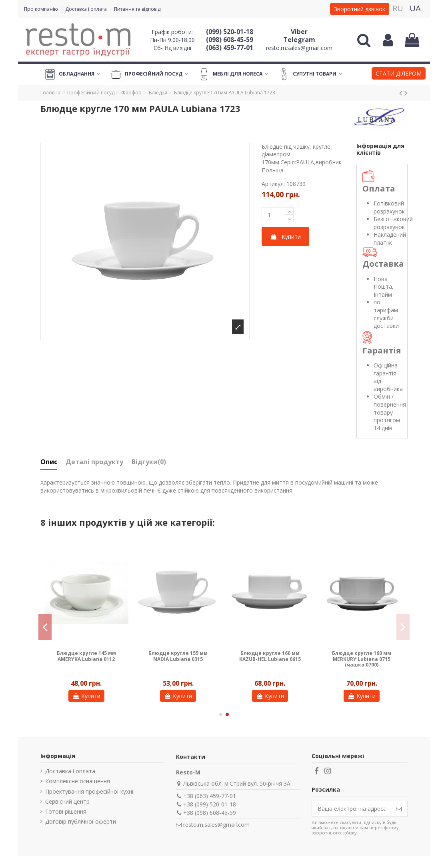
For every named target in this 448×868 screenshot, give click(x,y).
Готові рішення (66, 811)
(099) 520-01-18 (230, 32)
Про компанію (42, 9)
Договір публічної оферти (81, 821)
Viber (299, 32)
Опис (49, 462)
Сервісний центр (67, 801)
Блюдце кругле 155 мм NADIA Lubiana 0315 (178, 656)
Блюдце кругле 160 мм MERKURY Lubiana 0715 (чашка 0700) (362, 659)
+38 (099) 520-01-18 (210, 804)
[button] (399, 74)
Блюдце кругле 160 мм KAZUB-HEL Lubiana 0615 (270, 656)
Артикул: (273, 184)
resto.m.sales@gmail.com (299, 48)
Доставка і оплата (87, 9)
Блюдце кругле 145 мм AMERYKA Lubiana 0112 (86, 656)
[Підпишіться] (399, 809)
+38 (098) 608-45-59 (210, 813)
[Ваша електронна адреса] (351, 809)
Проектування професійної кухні (89, 791)
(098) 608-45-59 (230, 40)
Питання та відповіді (138, 9)
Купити (285, 236)
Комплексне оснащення (78, 781)
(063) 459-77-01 (230, 48)
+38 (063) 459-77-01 (210, 796)
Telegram (299, 40)
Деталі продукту (94, 462)
